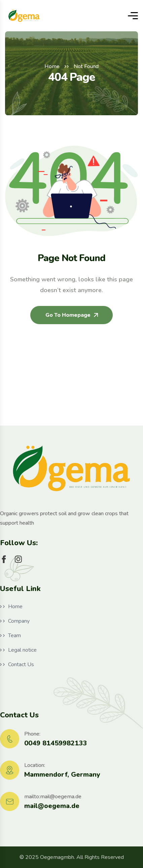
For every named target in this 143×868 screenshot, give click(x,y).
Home (52, 66)
